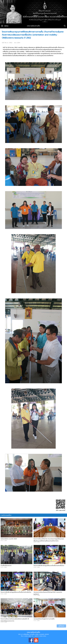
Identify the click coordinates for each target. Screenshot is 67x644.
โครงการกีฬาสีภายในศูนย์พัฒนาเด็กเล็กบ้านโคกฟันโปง (49, 566)
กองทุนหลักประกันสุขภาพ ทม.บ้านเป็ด (44, 619)
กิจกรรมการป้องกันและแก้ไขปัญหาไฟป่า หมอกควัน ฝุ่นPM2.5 (48, 593)
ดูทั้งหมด (61, 626)
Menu (5, 26)
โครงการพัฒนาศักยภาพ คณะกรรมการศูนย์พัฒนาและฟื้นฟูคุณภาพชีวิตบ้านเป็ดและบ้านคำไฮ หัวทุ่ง (49, 540)
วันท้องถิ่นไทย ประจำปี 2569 (9, 539)
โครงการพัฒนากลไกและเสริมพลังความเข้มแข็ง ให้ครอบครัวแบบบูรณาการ (15, 620)
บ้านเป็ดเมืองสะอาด (6, 566)
